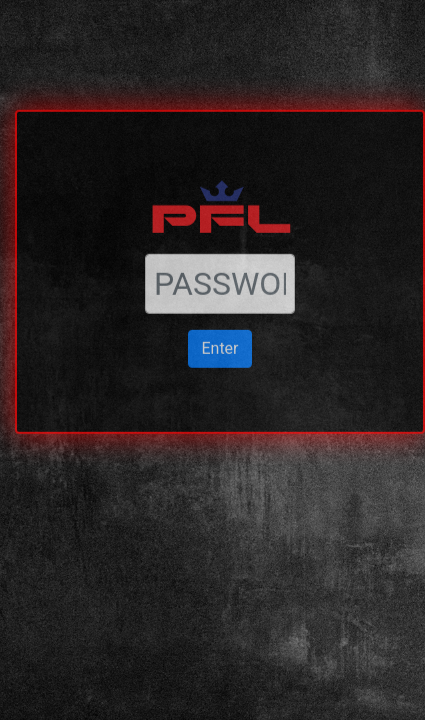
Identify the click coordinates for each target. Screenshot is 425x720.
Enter (219, 317)
